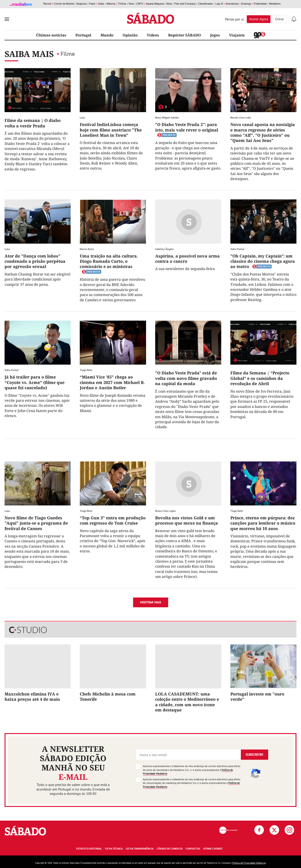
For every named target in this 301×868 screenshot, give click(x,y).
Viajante (237, 35)
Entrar (280, 19)
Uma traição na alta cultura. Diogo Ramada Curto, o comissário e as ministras (109, 261)
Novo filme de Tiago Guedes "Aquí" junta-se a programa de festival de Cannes (36, 523)
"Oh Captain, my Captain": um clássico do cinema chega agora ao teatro (263, 261)
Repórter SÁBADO (185, 35)
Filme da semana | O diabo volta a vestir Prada (33, 123)
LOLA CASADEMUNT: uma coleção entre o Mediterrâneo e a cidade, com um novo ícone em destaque (187, 702)
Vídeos (153, 35)
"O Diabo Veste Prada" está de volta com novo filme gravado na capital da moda (186, 378)
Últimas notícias (51, 35)
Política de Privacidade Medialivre (249, 863)
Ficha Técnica (114, 849)
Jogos (215, 35)
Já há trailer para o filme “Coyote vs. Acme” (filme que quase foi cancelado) (35, 382)
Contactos (193, 849)
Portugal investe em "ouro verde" (257, 697)
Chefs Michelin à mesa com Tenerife (108, 697)
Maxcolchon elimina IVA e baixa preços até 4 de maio (32, 697)
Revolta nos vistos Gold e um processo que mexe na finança (187, 520)
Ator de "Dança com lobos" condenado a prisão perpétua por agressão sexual (35, 261)
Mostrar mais (151, 602)
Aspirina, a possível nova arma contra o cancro (187, 259)
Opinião (130, 35)
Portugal (83, 35)
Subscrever (254, 755)
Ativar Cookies (213, 849)
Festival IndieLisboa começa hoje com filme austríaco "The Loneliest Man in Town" (111, 130)
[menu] (7, 19)
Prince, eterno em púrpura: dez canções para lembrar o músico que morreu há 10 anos (263, 523)
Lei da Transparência (140, 849)
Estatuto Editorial (89, 849)
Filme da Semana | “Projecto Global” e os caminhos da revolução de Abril (260, 378)
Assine (259, 19)
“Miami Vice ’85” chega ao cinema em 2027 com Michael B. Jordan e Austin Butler (112, 382)
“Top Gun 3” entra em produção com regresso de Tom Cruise (113, 520)
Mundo (107, 35)
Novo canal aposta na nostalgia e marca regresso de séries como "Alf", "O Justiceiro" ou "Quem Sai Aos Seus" (263, 132)
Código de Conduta (170, 849)
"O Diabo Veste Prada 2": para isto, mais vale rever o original (187, 127)
